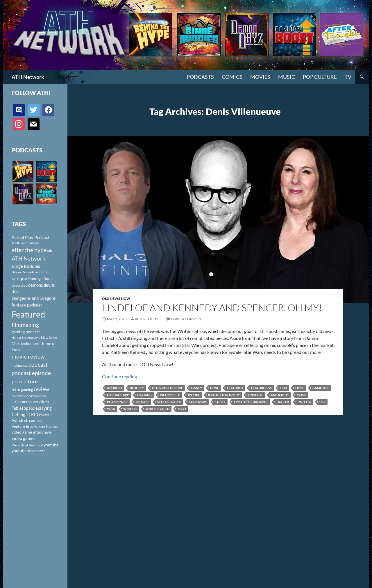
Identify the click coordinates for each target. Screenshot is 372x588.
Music (287, 77)
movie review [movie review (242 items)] (28, 357)
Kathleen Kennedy (224, 395)
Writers (130, 409)
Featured (235, 388)
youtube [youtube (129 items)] (51, 445)
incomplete (170, 395)
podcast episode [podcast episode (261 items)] (31, 373)
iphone (194, 395)
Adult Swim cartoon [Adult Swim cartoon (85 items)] (25, 243)
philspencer (117, 402)
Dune (214, 388)
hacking (144, 395)
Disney (196, 388)
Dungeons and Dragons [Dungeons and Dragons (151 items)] (34, 298)
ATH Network (28, 77)
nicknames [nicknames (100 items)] (20, 365)
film (284, 388)
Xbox (182, 409)
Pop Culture (320, 77)
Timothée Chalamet (251, 402)
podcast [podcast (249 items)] (38, 365)
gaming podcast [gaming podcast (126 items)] (26, 332)
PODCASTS (200, 77)
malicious (280, 395)
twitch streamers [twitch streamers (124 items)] (27, 420)
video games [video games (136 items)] (24, 438)
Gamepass (321, 388)
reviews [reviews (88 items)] (41, 396)
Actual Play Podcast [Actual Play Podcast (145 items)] (31, 237)
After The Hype (149, 319)
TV (348, 77)
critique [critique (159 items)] (19, 278)
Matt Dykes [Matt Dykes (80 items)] (49, 337)
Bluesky (137, 388)
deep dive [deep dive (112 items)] (20, 285)
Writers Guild (157, 409)
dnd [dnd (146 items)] (15, 291)
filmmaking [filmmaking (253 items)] (25, 325)
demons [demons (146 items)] (36, 285)
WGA (111, 409)
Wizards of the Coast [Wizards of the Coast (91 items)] (27, 445)
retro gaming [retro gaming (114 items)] (22, 390)
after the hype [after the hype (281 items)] (29, 250)
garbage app (118, 395)
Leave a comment (187, 319)
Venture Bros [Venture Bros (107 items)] (23, 426)
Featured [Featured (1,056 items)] (28, 314)
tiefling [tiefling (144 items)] (18, 414)
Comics (232, 77)
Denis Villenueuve (167, 388)
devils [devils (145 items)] (49, 285)
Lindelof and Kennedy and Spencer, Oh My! (212, 308)
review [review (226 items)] (41, 389)
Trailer (282, 402)
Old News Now (116, 299)
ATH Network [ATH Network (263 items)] (28, 258)
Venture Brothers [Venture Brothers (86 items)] (46, 426)
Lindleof (255, 395)
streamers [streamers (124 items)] (21, 401)
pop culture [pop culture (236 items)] (25, 381)
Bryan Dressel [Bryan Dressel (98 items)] (22, 272)
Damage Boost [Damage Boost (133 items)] (41, 278)
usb (322, 402)
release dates (169, 402)
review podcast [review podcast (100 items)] (23, 396)
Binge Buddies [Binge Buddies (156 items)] (26, 266)
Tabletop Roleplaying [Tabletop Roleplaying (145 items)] (32, 408)
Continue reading (122, 376)
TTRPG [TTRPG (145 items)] (33, 414)
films (300, 388)
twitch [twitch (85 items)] (45, 415)
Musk (301, 395)
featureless (261, 388)
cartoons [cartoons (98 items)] (40, 272)
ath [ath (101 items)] (50, 251)
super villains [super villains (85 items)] (40, 402)
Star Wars (198, 402)
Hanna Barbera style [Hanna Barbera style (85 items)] (26, 337)
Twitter (304, 402)
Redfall (142, 402)
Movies (260, 77)
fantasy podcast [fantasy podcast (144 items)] (27, 305)
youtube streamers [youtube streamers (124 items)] (28, 451)
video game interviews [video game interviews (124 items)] (32, 432)
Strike (220, 402)
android (114, 388)
